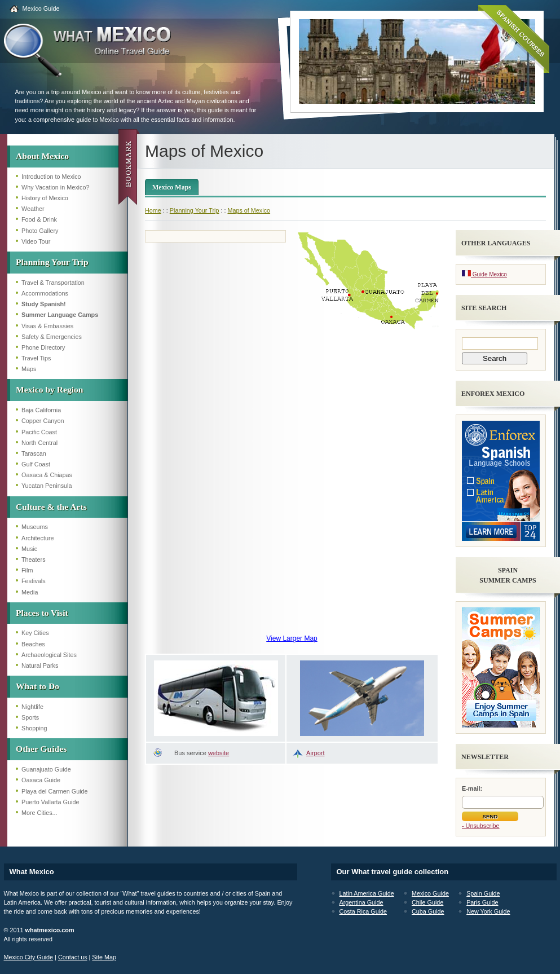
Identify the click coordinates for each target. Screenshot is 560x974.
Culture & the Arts (51, 507)
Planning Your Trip (52, 262)
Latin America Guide (367, 893)
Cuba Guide (428, 911)
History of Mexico (45, 198)
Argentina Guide (361, 902)
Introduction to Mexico (51, 177)
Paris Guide (482, 902)
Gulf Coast (36, 464)
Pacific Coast (39, 432)
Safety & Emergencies (52, 337)
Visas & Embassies (47, 326)
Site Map (104, 957)
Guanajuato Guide (46, 769)
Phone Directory (43, 347)
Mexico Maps (172, 187)
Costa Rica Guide (363, 911)
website (219, 753)
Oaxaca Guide (41, 780)
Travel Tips (36, 358)
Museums (35, 527)
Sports (30, 717)
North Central (39, 443)
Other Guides (41, 749)
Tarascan (34, 453)
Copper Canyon (43, 421)
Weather (33, 209)
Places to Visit (42, 613)
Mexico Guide (41, 8)
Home (153, 210)
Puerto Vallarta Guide (50, 802)
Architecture (38, 538)
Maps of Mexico (249, 210)
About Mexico (42, 156)
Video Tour (36, 241)
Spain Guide (483, 893)
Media (30, 592)
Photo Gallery (40, 231)
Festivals (34, 581)
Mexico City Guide (29, 957)
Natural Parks (40, 666)
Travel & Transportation (53, 283)
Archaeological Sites (49, 655)
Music (29, 549)
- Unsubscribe (481, 826)
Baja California (41, 410)
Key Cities (35, 633)
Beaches (33, 644)
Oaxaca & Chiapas (47, 475)
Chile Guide (427, 902)
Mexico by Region (50, 389)
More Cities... (39, 813)
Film (27, 570)
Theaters (34, 559)
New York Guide (488, 911)
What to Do (38, 686)
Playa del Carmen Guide (55, 791)
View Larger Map (292, 638)
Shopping (34, 728)
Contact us (73, 957)
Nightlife (32, 707)
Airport (315, 753)
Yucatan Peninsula (47, 486)
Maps (29, 369)
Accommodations (45, 293)
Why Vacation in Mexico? (55, 187)
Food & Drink (39, 219)
